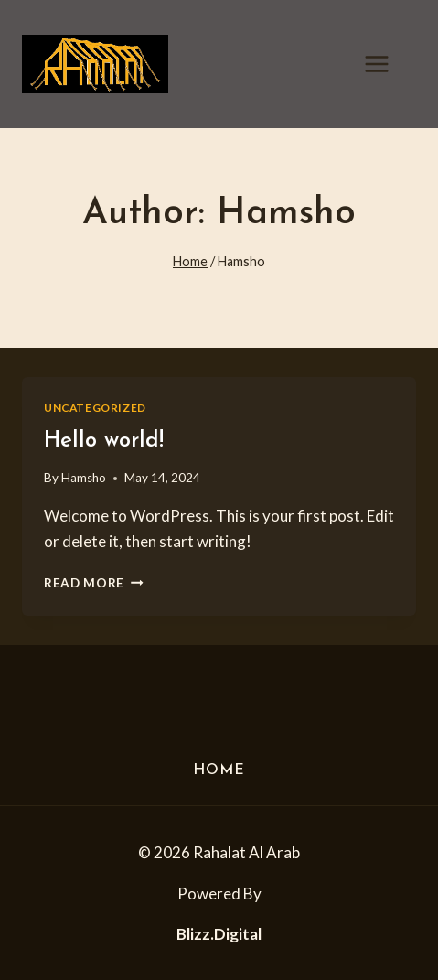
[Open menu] (386, 64)
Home (219, 770)
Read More (94, 583)
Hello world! (104, 441)
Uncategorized (95, 408)
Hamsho (84, 478)
